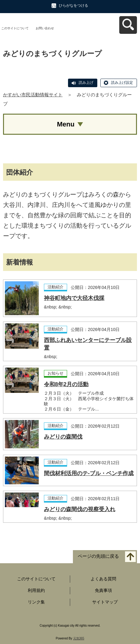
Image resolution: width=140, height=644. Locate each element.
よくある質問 (103, 579)
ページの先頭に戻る (98, 556)
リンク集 (36, 602)
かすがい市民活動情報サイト (33, 95)
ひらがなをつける (74, 5)
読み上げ (86, 83)
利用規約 (36, 590)
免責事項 (103, 590)
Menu (66, 124)
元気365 (79, 638)
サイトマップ (105, 602)
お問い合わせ (45, 28)
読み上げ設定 (122, 83)
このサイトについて (15, 28)
